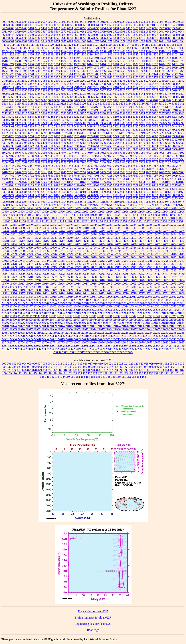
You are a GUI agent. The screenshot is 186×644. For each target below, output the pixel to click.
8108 (123, 179)
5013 (142, 90)
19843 (13, 297)
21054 (173, 313)
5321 (129, 120)
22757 (37, 342)
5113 (5, 104)
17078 (21, 261)
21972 (85, 329)
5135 (135, 104)
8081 (83, 179)
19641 (85, 293)
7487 (31, 166)
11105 (180, 218)
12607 (165, 238)
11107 (15, 221)
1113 (6, 45)
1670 (64, 68)
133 (126, 373)
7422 (162, 162)
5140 (168, 104)
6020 (122, 130)
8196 (57, 185)
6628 (129, 143)
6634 (168, 143)
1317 (168, 51)
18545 (37, 277)
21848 (77, 326)
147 (52, 377)
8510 (109, 195)
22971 (53, 346)
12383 (125, 225)
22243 (165, 333)
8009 (175, 176)
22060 (165, 329)
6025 (155, 130)
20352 (181, 303)
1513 (155, 58)
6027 (168, 130)
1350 (155, 54)
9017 (31, 198)
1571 (155, 61)
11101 (148, 218)
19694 (109, 293)
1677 (103, 68)
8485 (57, 195)
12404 (45, 228)
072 (4, 370)
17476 (117, 264)
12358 (123, 221)
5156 (44, 107)
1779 (37, 74)
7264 (31, 162)
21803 (149, 323)
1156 (6, 48)
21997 (133, 329)
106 (177, 370)
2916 (116, 87)
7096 (168, 153)
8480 (31, 195)
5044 (142, 94)
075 (19, 370)
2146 (168, 74)
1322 (11, 54)
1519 (11, 61)
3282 (5, 90)
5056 (31, 97)
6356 (116, 140)
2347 (31, 84)
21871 (109, 326)
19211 (133, 287)
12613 (29, 241)
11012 (54, 215)
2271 (96, 81)
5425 (136, 126)
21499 (133, 320)
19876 (37, 297)
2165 (103, 77)
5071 (116, 97)
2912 (90, 87)
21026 (165, 313)
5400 (5, 126)
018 (96, 364)
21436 (45, 320)
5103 (129, 100)
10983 (85, 212)
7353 (64, 162)
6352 (90, 140)
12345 (107, 221)
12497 (5, 238)
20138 (149, 300)
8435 (116, 192)
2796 (149, 84)
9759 (136, 205)
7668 (122, 172)
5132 (116, 104)
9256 (129, 198)
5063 (70, 97)
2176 (175, 77)
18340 (77, 274)
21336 (149, 316)
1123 (70, 45)
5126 (83, 104)
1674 (90, 68)
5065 (83, 97)
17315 (149, 261)
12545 (53, 238)
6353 (96, 140)
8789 (129, 195)
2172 (149, 77)
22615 (61, 339)
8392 (50, 192)
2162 (83, 77)
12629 (157, 241)
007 (40, 364)
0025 (129, 22)
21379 (181, 316)
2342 (181, 81)
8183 (5, 185)
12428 (13, 231)
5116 (24, 104)
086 (75, 370)
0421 (50, 28)
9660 (37, 205)
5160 (70, 107)
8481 (37, 195)
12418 (141, 228)
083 (60, 370)
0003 (18, 22)
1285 (122, 51)
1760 (129, 71)
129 (105, 373)
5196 (116, 110)
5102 (123, 100)
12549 (61, 238)
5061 (57, 97)
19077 (181, 284)
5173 (155, 107)
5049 (175, 94)
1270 (37, 51)
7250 (142, 159)
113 (24, 373)
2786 (90, 84)
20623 (93, 310)
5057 (37, 97)
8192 (37, 185)
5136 (142, 104)
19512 (181, 290)
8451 (149, 192)
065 (151, 367)
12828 (69, 257)
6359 (136, 140)
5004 (83, 90)
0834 (18, 38)
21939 (45, 329)
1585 (64, 64)
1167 (77, 48)
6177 (116, 133)
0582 (83, 32)
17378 (13, 264)
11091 (77, 218)
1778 (31, 74)
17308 (141, 261)
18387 (133, 274)
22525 (173, 336)
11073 (180, 215)
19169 (93, 287)
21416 (21, 320)
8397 (77, 192)
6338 (64, 140)
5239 (175, 113)
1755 (96, 71)
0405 (5, 28)
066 (157, 367)
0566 (37, 32)
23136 (173, 346)
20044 (165, 297)
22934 (5, 346)
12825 (45, 257)
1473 (90, 58)
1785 (77, 74)
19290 (173, 287)
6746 (64, 146)
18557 (53, 277)
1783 (64, 74)
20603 (53, 310)
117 (44, 373)
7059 (37, 153)
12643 (85, 244)
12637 (37, 244)
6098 (44, 133)
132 (120, 373)
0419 (37, 28)
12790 (149, 254)
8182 (181, 182)
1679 (116, 68)
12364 (163, 221)
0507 (162, 28)
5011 (129, 90)
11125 (92, 221)
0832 (5, 38)
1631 (175, 64)
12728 (5, 251)
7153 (90, 156)
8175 (149, 182)
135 (136, 373)
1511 (142, 58)
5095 (90, 100)
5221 (57, 113)
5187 (57, 110)
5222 (64, 113)
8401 (83, 192)
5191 (83, 110)
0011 (63, 22)
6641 (24, 146)
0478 (136, 28)
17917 (117, 267)
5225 (83, 113)
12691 (45, 248)
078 (35, 370)
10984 (93, 212)
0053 (44, 25)
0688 (57, 35)
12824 (37, 257)
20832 (29, 313)
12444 (61, 231)
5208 (162, 110)
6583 (122, 143)
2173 (155, 77)
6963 (162, 149)
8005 (162, 176)
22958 (37, 346)
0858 (116, 38)
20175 (13, 303)
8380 (181, 189)
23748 (165, 349)
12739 (53, 251)
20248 (85, 303)
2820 (50, 87)
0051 (31, 25)
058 (116, 367)
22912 (165, 342)
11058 (140, 215)
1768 (181, 71)
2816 (24, 87)
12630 (165, 241)
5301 (11, 120)
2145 (162, 74)
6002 (70, 130)
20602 (45, 310)
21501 (141, 320)
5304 (31, 120)
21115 (13, 316)
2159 (70, 77)
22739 (165, 339)
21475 (85, 320)
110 (15, 373)
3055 (142, 87)
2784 (77, 84)
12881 (109, 257)
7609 (142, 169)
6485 (83, 143)
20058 (5, 300)
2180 (11, 81)
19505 (173, 290)
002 (14, 364)
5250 (64, 117)
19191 (117, 287)
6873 (181, 146)
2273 (109, 81)
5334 (31, 123)
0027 (136, 22)
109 (10, 373)
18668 (141, 277)
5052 (11, 97)
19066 (149, 284)
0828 (162, 35)
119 (54, 373)
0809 (116, 35)
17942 (133, 267)
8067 (70, 179)
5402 (18, 126)
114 (30, 373)
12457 (165, 231)
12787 (133, 254)
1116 (26, 45)
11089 (62, 218)
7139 (44, 156)
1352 (168, 54)
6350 (83, 140)
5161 (77, 107)
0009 (50, 22)
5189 (70, 110)
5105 (142, 100)
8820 (149, 195)
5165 (103, 107)
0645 (5, 35)
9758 (129, 205)
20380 (37, 306)
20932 (101, 313)
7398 (116, 162)
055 (101, 367)
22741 (173, 339)
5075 (142, 97)
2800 (175, 84)
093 (111, 370)
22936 (13, 346)
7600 (96, 169)
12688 (37, 248)
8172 (129, 182)
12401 (29, 228)
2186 (31, 81)
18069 (53, 270)
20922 (85, 313)
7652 (77, 172)
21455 (61, 320)
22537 (181, 336)
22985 (85, 346)
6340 (77, 140)
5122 (57, 104)
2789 (109, 84)
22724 (141, 339)
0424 (70, 28)
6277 (50, 136)
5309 (64, 120)
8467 (175, 192)
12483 (133, 234)
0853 (83, 38)
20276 (117, 303)
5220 (50, 113)
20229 (61, 303)
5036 (103, 94)
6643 (37, 146)
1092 (168, 41)
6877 (11, 149)
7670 (129, 172)
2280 (155, 81)
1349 (149, 54)
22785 (69, 342)
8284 (109, 189)
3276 (149, 87)
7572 (175, 166)
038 (14, 367)
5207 (155, 110)
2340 (168, 81)
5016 (162, 90)
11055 (125, 215)
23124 (165, 346)
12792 (165, 254)
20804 (21, 313)
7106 (5, 156)
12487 (157, 234)
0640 (155, 32)
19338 (37, 290)
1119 (44, 45)
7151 (76, 156)
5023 (18, 94)
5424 (129, 126)
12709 (101, 248)
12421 (165, 228)
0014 (83, 22)
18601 (85, 277)
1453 (70, 58)
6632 (155, 143)
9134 (116, 198)
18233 (165, 270)
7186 (31, 159)
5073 (129, 97)
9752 (103, 205)
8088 (110, 179)
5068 (103, 97)
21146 (45, 316)
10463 (141, 208)
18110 (109, 270)
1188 (128, 48)
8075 (77, 179)
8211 (148, 185)
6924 (149, 149)
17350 (5, 264)
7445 (5, 166)
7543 (70, 166)
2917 (122, 87)
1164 (57, 48)
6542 (116, 143)
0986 (77, 41)
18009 (157, 267)
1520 (18, 61)
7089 (142, 153)
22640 (69, 339)
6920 (122, 149)
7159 (129, 156)
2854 (70, 87)
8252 (64, 189)
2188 (44, 81)
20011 (133, 297)
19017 (85, 284)
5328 (175, 120)
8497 (83, 195)
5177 (181, 107)
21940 (53, 329)
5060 (50, 97)
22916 (173, 342)
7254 (168, 159)
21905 (13, 329)
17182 (77, 261)
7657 (83, 172)
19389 (93, 290)
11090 (70, 218)
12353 (115, 221)
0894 (37, 41)
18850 (149, 280)
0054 (50, 25)
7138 (37, 156)
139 (156, 373)
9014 (24, 198)
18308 (37, 274)
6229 (18, 136)
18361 (93, 274)
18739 (21, 280)
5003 (77, 90)
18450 (173, 274)
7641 (44, 172)
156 (98, 377)
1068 (83, 41)
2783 (70, 84)
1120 (51, 45)
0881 (175, 38)
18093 (77, 270)
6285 (103, 136)
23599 (149, 349)
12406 (53, 228)
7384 (96, 162)
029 (151, 364)
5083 (11, 100)
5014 (149, 90)
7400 (122, 162)
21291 (109, 316)
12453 (133, 231)
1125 (83, 45)
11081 (22, 218)
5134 (129, 104)
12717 (141, 248)
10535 (53, 212)
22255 (181, 333)
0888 (18, 41)
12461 (13, 234)
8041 (31, 179)
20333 (157, 303)
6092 (5, 133)
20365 (21, 306)
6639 (11, 146)
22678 (93, 339)
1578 (18, 64)
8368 (142, 189)
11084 (38, 218)
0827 (155, 35)
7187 (37, 159)
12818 (173, 254)
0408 (24, 28)
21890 (165, 326)
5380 (83, 123)
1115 (19, 45)
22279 (37, 336)
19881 (45, 297)
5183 (37, 110)
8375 (168, 189)
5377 (70, 123)
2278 (142, 81)
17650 (29, 267)
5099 (103, 100)
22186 (85, 333)
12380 (101, 225)
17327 (157, 261)
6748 (77, 146)
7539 (64, 166)
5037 (109, 94)
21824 (13, 326)
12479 (101, 234)
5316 (96, 120)
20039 (141, 297)
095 (121, 370)
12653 (165, 244)
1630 (168, 64)
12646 (109, 244)
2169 (129, 77)
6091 (181, 130)
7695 (162, 172)
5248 (50, 117)
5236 (155, 113)
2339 (162, 81)
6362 (155, 140)
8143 (31, 182)
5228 (103, 113)
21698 (85, 323)
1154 (173, 45)
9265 (155, 198)
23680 (157, 349)
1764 (155, 71)
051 (80, 367)
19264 (157, 287)
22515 (165, 336)
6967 (168, 149)
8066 (64, 179)
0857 (109, 38)
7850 (83, 176)
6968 (175, 149)
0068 (142, 25)
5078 (162, 97)
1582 (44, 64)
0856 (103, 38)
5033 (83, 94)
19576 (13, 293)
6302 (136, 136)
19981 (93, 297)
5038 (116, 94)
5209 (168, 110)
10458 (117, 208)
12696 (53, 248)
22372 (69, 336)
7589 (44, 169)
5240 (181, 113)
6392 (11, 143)
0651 (37, 35)
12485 (149, 234)
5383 (96, 123)
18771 (61, 280)
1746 (37, 71)
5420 (103, 126)
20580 (13, 310)
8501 (103, 195)
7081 (96, 153)
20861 (53, 313)
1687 (162, 68)
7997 (155, 176)
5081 (181, 97)
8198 (70, 185)
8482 (44, 195)
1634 (11, 68)
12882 (117, 257)
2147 (175, 74)
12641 (69, 244)
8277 (90, 189)
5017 (168, 90)
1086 (129, 41)
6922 (136, 149)
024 (126, 364)
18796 (85, 280)
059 (121, 367)
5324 (149, 120)
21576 (21, 323)
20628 (109, 310)
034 (177, 364)
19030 (101, 284)
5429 (149, 126)
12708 (93, 248)
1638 (31, 68)
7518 (50, 166)
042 (35, 367)
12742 (69, 251)
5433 (155, 126)
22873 (149, 342)
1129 (109, 45)
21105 (5, 316)
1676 (96, 68)
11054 (117, 215)
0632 (142, 32)
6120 (103, 133)
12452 (125, 231)
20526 (93, 306)
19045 (109, 284)
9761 (142, 205)
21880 (141, 326)
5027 (44, 94)
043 (40, 367)
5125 (76, 104)
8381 (5, 192)
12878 (85, 257)
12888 (157, 257)
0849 (64, 38)
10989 (133, 212)
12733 (29, 251)
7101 (175, 153)
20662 (149, 310)
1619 (122, 64)
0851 (70, 38)
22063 (173, 329)
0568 (50, 32)
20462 (53, 306)
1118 (38, 45)
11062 (148, 215)
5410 (37, 126)
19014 (77, 284)
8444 (129, 192)
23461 (85, 349)
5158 (57, 107)
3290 (57, 90)
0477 (129, 28)
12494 (173, 234)
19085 (5, 287)
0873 (129, 38)
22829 (109, 342)
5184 (44, 110)
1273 (57, 51)
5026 (37, 94)
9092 (70, 198)
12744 (77, 251)
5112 (181, 100)
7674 (142, 172)
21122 (21, 316)
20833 (37, 313)
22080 (181, 329)
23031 (101, 346)
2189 (50, 81)
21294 (117, 316)
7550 (96, 166)
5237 (162, 113)
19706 (117, 293)
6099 (51, 133)
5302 (18, 120)
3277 (155, 87)
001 (9, 364)
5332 (18, 123)
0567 (44, 32)
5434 (162, 126)
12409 (77, 228)
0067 (136, 25)
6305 (155, 136)
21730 (101, 323)
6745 (57, 146)
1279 (96, 51)
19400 (101, 290)
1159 (25, 48)
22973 (69, 346)
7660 (90, 172)
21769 (125, 323)
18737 (13, 280)
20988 (141, 313)
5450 (31, 130)
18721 (181, 277)
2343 (5, 84)
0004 (24, 22)
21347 (157, 316)
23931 (89, 352)
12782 (93, 254)
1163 (51, 48)
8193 (44, 185)
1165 (64, 48)
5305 (37, 120)
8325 (129, 189)
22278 (29, 336)
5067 (96, 97)
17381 (21, 264)
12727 (181, 248)
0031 (162, 22)
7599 (90, 169)
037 (9, 367)
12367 (5, 225)
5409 (31, 126)
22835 (117, 342)
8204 (103, 185)
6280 (70, 136)
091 (101, 370)
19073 (173, 284)
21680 (77, 323)
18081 (61, 270)
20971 (133, 313)
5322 (136, 120)
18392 (141, 274)
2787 (96, 84)
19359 (69, 290)
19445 (157, 290)
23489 (101, 349)
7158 (122, 156)
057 (111, 367)
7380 (83, 162)
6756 (129, 146)
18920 (29, 284)
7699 (175, 172)
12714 (125, 248)
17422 (53, 264)
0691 (77, 35)
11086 (54, 218)
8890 (162, 195)
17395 (37, 264)
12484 (141, 234)
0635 (149, 32)
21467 (77, 320)
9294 (24, 202)
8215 (175, 185)
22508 (157, 336)
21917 (29, 329)
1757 (109, 71)
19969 (69, 297)
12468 (37, 234)
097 (131, 370)
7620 (18, 172)
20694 (165, 310)
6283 (90, 136)
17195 (85, 261)
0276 (168, 25)
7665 (109, 172)
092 (106, 370)
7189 (50, 159)
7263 (24, 162)
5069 (109, 97)
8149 (57, 182)
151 (73, 377)
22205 (101, 333)
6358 (129, 140)
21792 (141, 323)
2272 (103, 81)
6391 (5, 143)
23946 (105, 352)
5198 (129, 110)
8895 (168, 195)
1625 (155, 64)
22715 (117, 339)
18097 (85, 270)
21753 (117, 323)
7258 (181, 159)
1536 (77, 61)
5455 (57, 130)
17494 (125, 264)
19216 (141, 287)
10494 (21, 212)
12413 (109, 228)
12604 (141, 238)
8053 (51, 179)
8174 (142, 182)
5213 (11, 113)
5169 (129, 107)
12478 (93, 234)
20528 (109, 306)
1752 (77, 71)
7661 (96, 172)
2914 (103, 87)
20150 (173, 300)
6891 (77, 149)
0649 (24, 35)
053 (90, 367)
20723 (5, 313)
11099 (133, 218)
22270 (21, 336)
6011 (96, 130)
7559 (136, 166)
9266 (162, 198)
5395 (155, 123)
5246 (37, 117)
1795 (129, 74)
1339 (90, 54)
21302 (133, 316)
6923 (142, 149)
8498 (90, 195)
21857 (85, 326)
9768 (181, 205)
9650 (5, 205)
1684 (142, 68)
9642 (168, 202)
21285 (93, 316)
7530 (57, 166)
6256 (31, 136)
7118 (24, 156)
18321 (53, 274)
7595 (64, 169)
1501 (96, 58)
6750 (90, 146)
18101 (101, 270)
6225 (175, 133)
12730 (21, 251)
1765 (162, 71)
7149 (63, 156)
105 (172, 370)
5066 (90, 97)
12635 (21, 244)
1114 (13, 45)
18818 (101, 280)
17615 (21, 267)
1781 (50, 74)
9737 (77, 205)
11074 (7, 218)
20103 (61, 300)
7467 (24, 166)
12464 (29, 234)
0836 (31, 38)
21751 (109, 323)
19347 (53, 290)
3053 (129, 87)
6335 (44, 140)
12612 (21, 241)
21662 (37, 323)
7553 (109, 166)
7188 (44, 159)
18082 (69, 270)
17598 (5, 267)
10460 (125, 208)
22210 (109, 333)
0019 (109, 22)
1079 (122, 41)
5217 (37, 113)
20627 (101, 310)
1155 (179, 45)
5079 (168, 97)
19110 (37, 287)
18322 (61, 274)
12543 (45, 238)
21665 (45, 323)
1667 (44, 68)
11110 (30, 221)
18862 (173, 280)
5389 (129, 123)
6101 (57, 133)
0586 (96, 32)
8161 (77, 182)
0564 (24, 32)
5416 (77, 126)
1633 (5, 68)
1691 (181, 68)
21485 (101, 320)
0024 (122, 22)
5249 (57, 117)
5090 (57, 100)
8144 (37, 182)
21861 (93, 326)
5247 (44, 117)
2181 (18, 81)
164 (139, 377)
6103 (70, 133)
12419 (149, 228)
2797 (155, 84)
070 (177, 367)
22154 (61, 333)
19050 (117, 284)
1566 (122, 61)
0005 (31, 22)
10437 (53, 208)
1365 (5, 58)
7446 (11, 166)
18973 (53, 284)
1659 (37, 68)
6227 (5, 136)
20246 (77, 303)
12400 (21, 228)
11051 (101, 215)
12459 (181, 231)
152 (78, 377)
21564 (13, 323)
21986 (117, 329)
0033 (175, 22)
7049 (24, 153)
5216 (31, 113)
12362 (147, 221)
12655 (181, 244)
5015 (155, 90)
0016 (96, 22)
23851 (65, 352)
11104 (172, 218)
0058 (77, 25)
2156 (50, 77)
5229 (109, 113)
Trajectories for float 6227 (93, 611)
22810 (93, 342)
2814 (11, 87)
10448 (85, 208)
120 (59, 373)
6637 (181, 143)
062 (136, 367)
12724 (165, 248)
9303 (57, 202)
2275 (122, 81)
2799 (168, 84)
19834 (5, 297)
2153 (31, 77)
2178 (181, 77)
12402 (37, 228)
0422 (57, 28)
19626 (77, 293)
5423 (122, 126)
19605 (53, 293)
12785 (117, 254)
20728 (13, 313)
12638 (45, 244)
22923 (181, 342)
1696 (24, 71)
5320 (122, 120)
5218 (44, 113)
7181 (181, 156)
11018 (77, 215)
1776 (18, 74)
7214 (90, 159)
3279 (168, 87)
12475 (69, 234)
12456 (157, 231)
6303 (142, 136)
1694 (18, 71)
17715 (53, 267)
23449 (77, 349)
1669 (57, 68)
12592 (125, 238)
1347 (136, 54)
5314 (83, 120)
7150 (70, 156)
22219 (133, 333)
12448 (93, 231)
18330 (69, 274)
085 (70, 370)
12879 (93, 257)
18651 (125, 277)
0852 (77, 38)
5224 (77, 113)
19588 (29, 293)
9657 (24, 205)
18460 (181, 274)
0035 (5, 25)
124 (80, 373)
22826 (101, 342)
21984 (109, 329)
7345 (44, 162)
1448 (37, 58)
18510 (29, 277)
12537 (13, 238)
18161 (133, 270)
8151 (64, 182)
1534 (64, 61)
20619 (77, 310)
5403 (24, 126)
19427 (133, 290)
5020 (5, 94)
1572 (162, 61)
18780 (69, 280)
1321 (5, 54)
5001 (64, 90)
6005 (77, 130)
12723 (157, 248)
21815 (181, 323)
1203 (173, 48)
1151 (154, 45)
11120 (76, 221)
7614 (175, 169)
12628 (149, 241)
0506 (155, 28)
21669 (53, 323)
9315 (103, 202)
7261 (11, 162)
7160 (135, 156)
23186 (5, 349)
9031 (50, 198)
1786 (83, 74)
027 (141, 364)
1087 (136, 41)
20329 (149, 303)
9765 (168, 205)
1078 (116, 41)
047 (60, 367)
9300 (37, 202)
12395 (181, 225)
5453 (50, 130)
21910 (21, 329)
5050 (181, 94)
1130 (115, 45)
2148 (181, 74)
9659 (31, 205)
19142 (77, 287)
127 (95, 373)
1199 (147, 48)
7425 (168, 162)
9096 (90, 198)
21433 (37, 320)
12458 (173, 231)
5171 (142, 107)
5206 (149, 110)
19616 (69, 293)
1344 (116, 54)
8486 (64, 195)
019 (101, 364)
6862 (168, 146)
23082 (149, 346)
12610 (5, 241)
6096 (31, 133)
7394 (109, 162)
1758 (116, 71)
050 (75, 367)
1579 (24, 64)
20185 (21, 303)
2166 (109, 77)
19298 (181, 287)
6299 (116, 136)
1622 (136, 64)
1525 (44, 61)
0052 (37, 25)
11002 (22, 215)
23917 (81, 352)
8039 (25, 179)
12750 (117, 251)
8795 (136, 195)
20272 (109, 303)
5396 (162, 123)
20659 (141, 310)
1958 (136, 74)
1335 (64, 54)
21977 (101, 329)
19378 (85, 290)
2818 (37, 87)
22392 (77, 336)
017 (90, 364)
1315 (155, 51)
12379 (93, 225)
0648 (18, 35)
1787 (90, 74)
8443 (122, 192)
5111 (175, 100)
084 (65, 370)
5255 (90, 117)
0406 (11, 28)
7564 (149, 166)
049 (70, 367)
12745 (85, 251)
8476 (18, 195)
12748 (101, 251)
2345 (18, 84)
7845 (70, 176)
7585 (24, 169)
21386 (5, 320)
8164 (96, 182)
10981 (69, 212)
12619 (77, 241)
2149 (5, 77)
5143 (5, 107)
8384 (24, 192)
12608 (173, 238)
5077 (155, 97)
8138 (11, 182)
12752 (133, 251)
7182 (5, 159)
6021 (129, 130)
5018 (175, 90)
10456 (109, 208)
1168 (83, 48)
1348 (142, 54)
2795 (142, 84)
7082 (103, 153)
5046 (155, 94)
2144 (155, 74)
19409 (117, 290)
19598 (37, 293)
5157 (50, 107)
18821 (117, 280)
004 (24, 364)
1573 (168, 61)
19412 (125, 290)
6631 (149, 143)
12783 (101, 254)
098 (136, 370)
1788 (96, 74)
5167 (116, 107)
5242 (11, 117)
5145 (18, 107)
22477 (117, 336)
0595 (136, 32)
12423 (173, 228)
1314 (149, 51)
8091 (116, 179)
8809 (142, 195)
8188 (24, 185)
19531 (5, 293)
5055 (24, 97)
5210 (175, 110)
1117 (32, 45)
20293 (133, 303)
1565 (116, 61)
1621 (129, 64)
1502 (103, 58)
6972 (5, 153)
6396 (31, 143)
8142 (24, 182)
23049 (117, 346)
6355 (109, 140)
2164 (96, 77)
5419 (96, 126)
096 (126, 370)
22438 (93, 336)
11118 (68, 221)
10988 (125, 212)
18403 (149, 274)
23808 (57, 352)
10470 (157, 208)
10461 (133, 208)
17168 (61, 261)
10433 (21, 208)
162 (129, 377)
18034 (13, 270)
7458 (18, 166)
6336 (50, 140)
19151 (85, 287)
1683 (136, 68)
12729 (13, 251)
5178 (5, 110)
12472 (53, 234)
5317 (103, 120)
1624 (149, 64)
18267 (181, 270)
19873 (21, 297)
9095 (83, 198)
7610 (149, 169)
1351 (162, 54)
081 (50, 370)
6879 (18, 149)
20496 (77, 306)
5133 (122, 104)
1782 (57, 74)
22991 (93, 346)
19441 (141, 290)
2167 (116, 77)
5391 (142, 123)
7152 (83, 156)
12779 (69, 254)
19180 (109, 287)
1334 (57, 54)
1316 (162, 51)
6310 (5, 140)
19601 (45, 293)
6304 (149, 136)
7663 (103, 172)
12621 (93, 241)
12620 (85, 241)
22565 (29, 339)
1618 (116, 64)
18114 (117, 270)
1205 (5, 51)
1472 (83, 58)
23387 (45, 349)
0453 (83, 28)
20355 (5, 306)
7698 (168, 172)
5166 (109, 107)
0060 (90, 25)
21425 (29, 320)
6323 (18, 140)
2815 (18, 87)
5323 (142, 120)
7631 (31, 172)
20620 (85, 310)
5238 (168, 113)
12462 (21, 234)
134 (131, 373)
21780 (133, 323)
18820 (109, 280)
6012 (103, 130)
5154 (31, 107)
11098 (125, 218)
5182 (31, 110)
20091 (45, 300)
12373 (53, 225)
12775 (45, 254)
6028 (175, 130)
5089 (51, 100)
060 (126, 367)
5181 (24, 110)
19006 (69, 284)
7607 (136, 169)
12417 (133, 228)
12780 (77, 254)
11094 (101, 218)
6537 (109, 143)
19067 (157, 284)
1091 (162, 41)
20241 (69, 303)
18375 (117, 274)
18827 (133, 280)
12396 (5, 228)
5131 (109, 104)
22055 (157, 329)
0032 (168, 22)
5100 (110, 100)
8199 (77, 185)
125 (85, 373)
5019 (181, 90)
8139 (18, 182)
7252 (155, 159)
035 (182, 364)
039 (19, 367)
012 (65, 364)
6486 (90, 143)
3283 (11, 90)
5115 (18, 104)
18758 (37, 280)
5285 (149, 117)
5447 (11, 130)
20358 (13, 306)
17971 (141, 267)
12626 (133, 241)
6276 (44, 136)
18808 (93, 280)
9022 (44, 198)
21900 (181, 326)
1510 (136, 58)
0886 (5, 41)
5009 (116, 90)
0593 (122, 32)
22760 (45, 342)
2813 (5, 87)
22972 (61, 346)
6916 (96, 149)
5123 (63, 104)
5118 (31, 104)
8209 (136, 185)
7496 (37, 166)
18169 (141, 270)
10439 (61, 208)
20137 (141, 300)
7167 (168, 156)
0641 (162, 32)
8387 (31, 192)
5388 (122, 123)
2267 (70, 81)
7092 (155, 153)
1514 (162, 58)
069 (172, 367)
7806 (37, 176)
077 (29, 370)
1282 (116, 51)
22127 (45, 333)
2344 (11, 84)
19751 (165, 293)
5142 (181, 104)
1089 (149, 41)
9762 (149, 205)
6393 (18, 143)
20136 (133, 300)
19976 (85, 297)
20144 (157, 300)
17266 (109, 261)
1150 (147, 45)
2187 (37, 81)
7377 (70, 162)
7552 (103, 166)
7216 (103, 159)
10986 (109, 212)
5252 (77, 117)
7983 (149, 176)
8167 (116, 182)
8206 (116, 185)
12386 (149, 225)
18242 (173, 270)
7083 (109, 153)
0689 (64, 35)
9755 (116, 205)
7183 (11, 159)
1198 (141, 48)
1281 (109, 51)
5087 (38, 100)
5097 (96, 100)
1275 (70, 51)
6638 (5, 146)
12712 (117, 248)
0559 (18, 32)
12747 (93, 251)
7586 (31, 169)
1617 (109, 64)
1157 (12, 48)
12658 (21, 248)
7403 (129, 162)
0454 (90, 28)
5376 (64, 123)
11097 (117, 218)
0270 (162, 25)
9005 (18, 198)
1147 (128, 45)
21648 (29, 323)
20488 (61, 306)
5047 (162, 94)
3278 (162, 87)
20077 (29, 300)
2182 (24, 81)
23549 (125, 349)
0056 (64, 25)
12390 (165, 225)
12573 (109, 238)
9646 (181, 202)
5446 (5, 130)
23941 (97, 352)
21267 (77, 316)
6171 (109, 133)
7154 (96, 156)
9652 (11, 205)
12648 (125, 244)
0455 (96, 28)
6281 (77, 136)
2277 (136, 81)
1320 (181, 51)
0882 (181, 38)
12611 (13, 241)
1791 (116, 74)
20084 (37, 300)
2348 (37, 84)
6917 (103, 149)
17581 (181, 264)
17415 (45, 264)
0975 (64, 41)
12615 (45, 241)
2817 (31, 87)
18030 (5, 270)
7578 (11, 169)
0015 (90, 22)
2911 (83, 87)
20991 (149, 313)
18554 (45, 277)
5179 (11, 110)
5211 (181, 110)
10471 (165, 208)
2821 (57, 87)
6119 (96, 133)
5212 (5, 113)
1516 (175, 58)
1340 (96, 54)
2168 (122, 77)
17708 (45, 267)
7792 (31, 176)
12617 (61, 241)
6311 (11, 140)
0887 (11, 41)
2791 (122, 84)
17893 (101, 267)
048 (65, 367)
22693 (101, 339)
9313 (96, 202)
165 (144, 377)
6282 (83, 136)
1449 (44, 58)
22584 (45, 339)
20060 (13, 300)
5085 (25, 100)
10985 (101, 212)
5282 (129, 117)
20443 (45, 306)
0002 (11, 22)
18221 (157, 270)
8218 (11, 189)
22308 (53, 336)
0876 (149, 38)
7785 (24, 176)
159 (113, 377)
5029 (57, 94)
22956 (29, 346)
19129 (61, 287)
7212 (77, 159)
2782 (64, 84)
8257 (83, 189)
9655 (18, 205)
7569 (168, 166)
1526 (50, 61)
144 (181, 373)
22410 (85, 336)
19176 (101, 287)
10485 (181, 208)
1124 (77, 45)
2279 (149, 81)
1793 (122, 74)
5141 (174, 104)
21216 (61, 316)
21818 (5, 326)
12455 (149, 231)
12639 (53, 244)
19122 (53, 287)
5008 (109, 90)
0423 (64, 28)
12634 (13, 244)
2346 (24, 84)
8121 (142, 179)
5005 (90, 90)
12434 (53, 231)
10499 (45, 212)
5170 (136, 107)
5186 (50, 110)
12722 (149, 248)
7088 (136, 153)
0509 (175, 28)
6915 (90, 149)
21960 (69, 329)
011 (60, 364)
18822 (125, 280)
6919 (116, 149)
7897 (103, 176)
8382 (11, 192)
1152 (160, 45)
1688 (168, 68)
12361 (139, 221)
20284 (125, 303)
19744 (149, 293)
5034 (90, 94)
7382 (90, 162)
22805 (85, 342)
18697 (165, 277)
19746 (157, 293)
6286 (109, 136)
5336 (37, 123)
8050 (38, 179)
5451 (37, 130)
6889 (70, 149)
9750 (96, 205)
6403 (57, 143)
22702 (109, 339)
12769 (13, 254)
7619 (11, 172)
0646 (11, 35)
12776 (53, 254)
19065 (141, 284)
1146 (122, 45)
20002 (125, 297)
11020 (93, 215)
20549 (149, 306)
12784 (109, 254)
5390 (136, 123)
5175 (168, 107)
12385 (141, 225)
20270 (101, 303)
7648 (64, 172)
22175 (69, 333)
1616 (103, 64)
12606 (157, 238)
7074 (64, 153)
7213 (83, 159)
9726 (70, 205)
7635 (37, 172)
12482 (125, 234)
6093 (11, 133)
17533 (141, 264)
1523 (37, 61)
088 (85, 370)
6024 (149, 130)
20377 (29, 306)
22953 (21, 346)
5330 (5, 123)
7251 (149, 159)
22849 (133, 342)
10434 (29, 208)
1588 (83, 64)
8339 (136, 189)
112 (20, 373)
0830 (175, 35)
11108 (22, 221)
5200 (142, 110)
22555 (21, 339)
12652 (157, 244)
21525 (165, 320)
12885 (141, 257)
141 (166, 373)
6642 (31, 146)
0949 (44, 41)
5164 (96, 107)
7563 (142, 166)
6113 (77, 133)
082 (55, 370)
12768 (5, 254)
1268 (31, 51)
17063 (5, 261)
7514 (44, 166)
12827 (61, 257)
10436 (45, 208)
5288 (162, 117)
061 (131, 367)
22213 (117, 333)
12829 (77, 257)
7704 (5, 176)
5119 (37, 104)
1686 (155, 68)
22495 (133, 336)
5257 (96, 117)
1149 (141, 45)
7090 (149, 153)
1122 (64, 45)
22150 (53, 333)
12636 (29, 244)
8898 (181, 195)
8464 (168, 192)
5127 (89, 104)
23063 (141, 346)
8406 (90, 192)
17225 (93, 261)
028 (146, 364)
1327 (37, 54)
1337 (77, 54)
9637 (162, 202)
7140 (50, 156)
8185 (18, 185)
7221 (122, 159)
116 (40, 373)
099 (141, 370)
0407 (18, 28)
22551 (5, 339)
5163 (90, 107)
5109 (168, 100)
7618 (5, 172)
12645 (101, 244)
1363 (175, 54)
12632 (181, 241)
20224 (53, 303)
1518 (5, 61)
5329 (181, 120)
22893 (157, 342)
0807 (109, 35)
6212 (129, 133)
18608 (93, 277)
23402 (53, 349)
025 (131, 364)
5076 (149, 97)
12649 (133, 244)
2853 (64, 87)
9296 (31, 202)
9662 (44, 205)
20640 (125, 310)
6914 (83, 149)
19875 (29, 297)
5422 (116, 126)
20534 (125, 306)
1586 (70, 64)
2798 (162, 84)
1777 (24, 74)
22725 (149, 339)
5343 (44, 123)
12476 (77, 234)
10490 (13, 212)
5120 (44, 104)
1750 (64, 71)
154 (88, 377)
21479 (93, 320)
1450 (50, 58)
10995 (173, 212)
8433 (109, 192)
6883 (37, 149)
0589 (103, 32)
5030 (64, 94)
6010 (90, 130)
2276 (129, 81)
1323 (18, 54)
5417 (83, 126)
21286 (101, 316)
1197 (135, 48)
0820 (122, 35)
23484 (93, 349)
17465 (93, 264)
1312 (136, 51)
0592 (116, 32)
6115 (83, 133)
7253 (162, 159)
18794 (77, 280)
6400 (44, 143)
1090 (155, 41)
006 (35, 364)
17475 (109, 264)
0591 (109, 32)
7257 (175, 159)
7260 (5, 162)
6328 (24, 140)
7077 (70, 153)
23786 (181, 349)
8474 (11, 195)
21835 (37, 326)
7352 (57, 162)
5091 (64, 100)
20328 (141, 303)
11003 (30, 215)
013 (70, 364)
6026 (162, 130)
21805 (157, 323)
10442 (69, 208)
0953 (50, 41)
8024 (11, 179)
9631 (142, 202)
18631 (109, 277)
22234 (149, 333)
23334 (21, 349)
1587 (77, 64)
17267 (117, 261)
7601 (103, 169)
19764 (173, 293)
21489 (117, 320)
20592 (29, 310)
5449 (24, 130)
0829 (168, 35)
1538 (90, 61)
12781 (85, 254)
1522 (31, 61)
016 (85, 364)
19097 (21, 287)
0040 (18, 25)
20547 (141, 306)
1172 (109, 48)
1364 (181, 54)
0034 (181, 22)
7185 (24, 159)
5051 (5, 97)
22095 (21, 333)
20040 (149, 297)
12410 (85, 228)
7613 (168, 169)
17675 (37, 267)
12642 (77, 244)
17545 (157, 264)
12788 (141, 254)
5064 (77, 97)
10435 (37, 208)
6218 (135, 133)
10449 (93, 208)
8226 (24, 189)
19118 (45, 287)
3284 (18, 90)
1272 (50, 51)
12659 (29, 248)
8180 (175, 182)
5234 (142, 113)
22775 (61, 342)
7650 (70, 172)
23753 (173, 349)
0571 (70, 32)
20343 (173, 303)
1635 (18, 68)
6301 (129, 136)
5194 (103, 110)
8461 (162, 192)
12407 (61, 228)
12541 (29, 238)
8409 (103, 192)
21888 (157, 326)
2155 (44, 77)
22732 (157, 339)
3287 (37, 90)
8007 (168, 176)
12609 (181, 238)
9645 (175, 202)
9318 (109, 202)
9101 (103, 198)
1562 (96, 61)
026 (136, 364)
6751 (96, 146)
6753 (109, 146)
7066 (44, 153)
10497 (37, 212)
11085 (46, 218)
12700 (61, 248)
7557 (122, 166)
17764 (69, 267)
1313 (142, 51)
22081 (5, 333)
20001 (117, 297)
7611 (155, 169)
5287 (155, 117)
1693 (11, 71)
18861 (165, 280)
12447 (85, 231)
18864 (181, 280)
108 (5, 373)
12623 (109, 241)
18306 (29, 274)
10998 (14, 215)
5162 (83, 107)
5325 (155, 120)
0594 (129, 32)
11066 (172, 215)
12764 (173, 251)
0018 (103, 22)
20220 (45, 303)
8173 (136, 182)
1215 (11, 51)
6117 (90, 133)
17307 (133, 261)
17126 (29, 261)
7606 (129, 169)
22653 (77, 339)
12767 (181, 251)
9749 (90, 205)
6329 (31, 140)
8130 (181, 179)
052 (85, 367)
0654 (50, 35)
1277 (83, 51)
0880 (168, 38)
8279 (96, 189)
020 (106, 364)
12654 (173, 244)
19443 (149, 290)
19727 (141, 293)
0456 (103, 28)
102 (157, 370)
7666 (116, 172)
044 (45, 367)
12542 (37, 238)
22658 (85, 339)
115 (34, 373)
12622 (101, 241)
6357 (122, 140)
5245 (31, 117)
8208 (129, 185)
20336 (165, 303)
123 (75, 373)
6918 (109, 149)
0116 (155, 25)
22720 (125, 339)
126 (90, 373)
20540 (133, 306)
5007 (103, 90)
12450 (109, 231)
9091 (64, 198)
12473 (61, 234)
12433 (45, 231)
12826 (53, 257)
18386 (125, 274)
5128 (96, 104)
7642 (50, 172)
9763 (155, 205)
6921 (129, 149)
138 (151, 373)
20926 (93, 313)
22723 (133, 339)
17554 (173, 264)
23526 (117, 349)
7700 (181, 172)
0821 (129, 35)
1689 (175, 68)
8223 (18, 189)
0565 (31, 32)
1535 (70, 61)
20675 (157, 310)
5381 (90, 123)
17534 (149, 264)
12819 (181, 254)
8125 (155, 179)
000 (4, 364)
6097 (38, 133)
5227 (96, 113)
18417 (157, 274)
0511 (5, 32)
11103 (164, 218)
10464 (149, 208)
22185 (77, 333)
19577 (21, 293)
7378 (77, 162)
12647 (117, 244)
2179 (5, 81)
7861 (96, 176)
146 (47, 377)
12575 (117, 238)
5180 (18, 110)
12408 (69, 228)
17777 (77, 267)
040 (24, 367)
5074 (136, 97)
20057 (181, 297)
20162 (181, 300)
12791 (157, 254)
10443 (77, 208)
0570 (64, 32)
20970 (125, 313)
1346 (129, 54)
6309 (181, 136)
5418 (90, 126)
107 (182, 370)
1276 (77, 51)
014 (75, 364)
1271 (44, 51)
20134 (117, 300)
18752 (29, 280)
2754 (50, 84)
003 (19, 364)
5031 (70, 94)
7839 (64, 176)
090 (96, 370)
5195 (109, 110)
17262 (101, 261)
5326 (162, 120)
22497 (149, 336)
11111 (38, 221)
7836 (57, 176)
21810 (165, 323)
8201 (90, 185)
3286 (31, 90)
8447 (136, 192)
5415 (70, 126)
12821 (13, 257)
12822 (21, 257)
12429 (21, 231)
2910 (77, 87)
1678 (109, 68)
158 (108, 377)
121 (64, 373)
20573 (181, 306)
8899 (5, 198)
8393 (57, 192)
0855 (96, 38)
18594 (77, 277)
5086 (31, 100)
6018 (109, 130)
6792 (142, 146)
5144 (11, 107)
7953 (122, 176)
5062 (64, 97)
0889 (24, 41)
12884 (133, 257)
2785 (83, 84)
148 (57, 377)
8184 (11, 185)
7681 (149, 172)
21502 (149, 320)
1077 (109, 41)
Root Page (93, 630)
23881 (73, 352)
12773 (29, 254)
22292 (45, 336)
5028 (50, 94)
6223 (161, 133)
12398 (13, 228)
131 (115, 373)
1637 (24, 68)
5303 (24, 120)
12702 (77, 248)
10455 (101, 208)
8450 (142, 192)
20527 (101, 306)
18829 (141, 280)
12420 (157, 228)
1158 (19, 48)
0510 (181, 28)
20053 (173, 297)
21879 (133, 326)
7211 (70, 159)
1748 (50, 71)
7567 (155, 166)
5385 (109, 123)
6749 (83, 146)
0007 (44, 22)
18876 (5, 284)
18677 (149, 277)
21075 (181, 313)
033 (172, 364)
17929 (125, 267)
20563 (165, 306)
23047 (109, 346)
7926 (116, 176)
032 (167, 364)
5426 (142, 126)
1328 (44, 54)
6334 (37, 140)
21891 (173, 326)
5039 (122, 94)
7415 (155, 162)
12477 (85, 234)
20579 (5, 310)
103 (162, 370)
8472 (5, 195)
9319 (116, 202)
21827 (21, 326)
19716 (125, 293)
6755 (122, 146)
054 (96, 367)
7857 (90, 176)
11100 (141, 218)
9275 (175, 198)
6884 (44, 149)
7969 (142, 176)
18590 (69, 277)
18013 (165, 267)
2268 (77, 81)
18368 (101, 274)
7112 (18, 156)
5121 (50, 104)
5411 (44, 126)
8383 (18, 192)
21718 (93, 323)
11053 (109, 215)
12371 (37, 225)
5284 (142, 117)
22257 (5, 336)
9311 (83, 202)
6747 (70, 146)
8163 (90, 182)
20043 (157, 297)
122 (70, 373)
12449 (101, 231)
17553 (165, 264)
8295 (116, 189)
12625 (125, 241)
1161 (38, 48)
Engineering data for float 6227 (93, 624)
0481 (149, 28)
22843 (125, 342)
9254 (122, 198)
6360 (142, 140)
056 (106, 367)
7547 (83, 166)
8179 (168, 182)
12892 (173, 257)
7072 (57, 153)
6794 (155, 146)
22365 (61, 336)
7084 (116, 153)
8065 (57, 179)
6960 (155, 149)
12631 (173, 241)
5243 (18, 117)
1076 (103, 41)
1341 (103, 54)
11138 (99, 221)
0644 (181, 32)
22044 (149, 329)
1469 (77, 58)
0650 (31, 35)
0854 (90, 38)
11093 (93, 218)
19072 (165, 284)
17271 (125, 261)
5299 (181, 117)
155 (93, 377)
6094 (18, 133)
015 (80, 364)
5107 (155, 100)
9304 (64, 202)
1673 (83, 68)
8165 (103, 182)
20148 (165, 300)
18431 (165, 274)
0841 (57, 38)
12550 (69, 238)
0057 (70, 25)
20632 (117, 310)
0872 (122, 38)
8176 (155, 182)
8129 (175, 179)
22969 (45, 346)
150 (68, 377)
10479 (173, 208)
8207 (122, 185)
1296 (129, 51)
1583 (50, 64)
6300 (122, 136)
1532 (57, 61)
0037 (11, 25)
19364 (77, 290)
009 (50, 364)
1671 (70, 68)
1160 (32, 48)
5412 (50, 126)
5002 (70, 90)
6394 (24, 143)
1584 (57, 64)
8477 (24, 195)
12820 (5, 257)
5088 (44, 100)
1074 (90, 41)
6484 (77, 143)
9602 (129, 202)
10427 (5, 208)
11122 (84, 221)
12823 (29, 257)
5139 (161, 104)
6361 (149, 140)
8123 (148, 179)
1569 (142, 61)
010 (55, 364)
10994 (165, 212)
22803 (77, 342)
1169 (89, 48)
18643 (117, 277)
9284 (181, 198)
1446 (31, 58)
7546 (77, 166)
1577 (11, 64)
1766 (168, 71)
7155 (103, 156)
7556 (116, 166)
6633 (162, 143)
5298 (175, 117)
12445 (69, 231)
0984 (70, 41)
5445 (181, 126)
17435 (77, 264)
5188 (64, 110)
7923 (109, 176)
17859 (85, 267)
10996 (181, 212)
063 (141, 367)
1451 (57, 58)
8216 (181, 185)
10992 (157, 212)
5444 (175, 126)
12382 (117, 225)
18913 (21, 284)
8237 (37, 189)
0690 (70, 35)
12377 (77, 225)
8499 (96, 195)
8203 (96, 185)
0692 (83, 35)
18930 (37, 284)
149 (62, 377)
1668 (50, 68)
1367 (18, 58)
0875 (142, 38)
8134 (5, 182)
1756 (103, 71)
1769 (5, 74)
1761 (136, 71)
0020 (116, 22)
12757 (157, 251)
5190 (77, 110)
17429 (69, 264)
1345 (122, 54)
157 (103, 377)
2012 (142, 74)
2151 (18, 77)
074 (14, 370)
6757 (136, 146)
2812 (181, 84)
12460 (5, 234)
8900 (11, 198)
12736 (45, 251)
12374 (61, 225)
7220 (116, 159)
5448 (18, 130)
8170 (122, 182)
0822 (136, 35)
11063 (156, 215)
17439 (85, 264)
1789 (103, 74)
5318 (109, 120)
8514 (122, 195)
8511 (116, 195)
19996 (109, 297)
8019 (5, 179)
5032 (77, 94)
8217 (5, 189)
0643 (175, 32)
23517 (109, 349)
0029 (149, 22)
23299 (13, 349)
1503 (109, 58)
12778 (61, 254)
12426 (5, 231)
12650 (141, 244)
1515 (168, 58)
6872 (175, 146)
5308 (57, 120)
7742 (11, 176)
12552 (85, 238)
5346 (57, 123)
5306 (44, 120)
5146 (24, 107)
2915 (109, 87)
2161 (77, 77)
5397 (168, 123)
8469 (181, 192)
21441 (53, 320)
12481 (117, 234)
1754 (90, 71)
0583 (90, 32)
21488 (109, 320)
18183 (149, 270)
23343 (29, 349)
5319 (116, 120)
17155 (53, 261)
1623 (142, 64)
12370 (29, 225)
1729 (31, 71)
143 (176, 373)
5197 (122, 110)
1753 (83, 71)
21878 (125, 326)
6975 (11, 153)
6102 (64, 133)
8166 (109, 182)
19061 (125, 284)
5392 (149, 123)
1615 (96, 64)
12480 (109, 234)
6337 (57, 140)
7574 (181, 166)
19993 (101, 297)
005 (29, 364)
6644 (44, 146)
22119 (37, 333)
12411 (93, 228)
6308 (175, 136)
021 (111, 364)
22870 (141, 342)
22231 (141, 333)
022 (116, 364)
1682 (129, 68)
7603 (109, 169)
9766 (175, 205)
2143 (149, 74)
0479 (142, 28)
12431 (37, 231)
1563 (103, 61)
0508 (168, 28)
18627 (101, 277)
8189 (31, 185)
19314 (13, 290)
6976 (18, 153)
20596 (37, 310)
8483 (50, 195)
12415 (117, 228)
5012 (136, 90)
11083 (30, 218)
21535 (181, 320)
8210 (142, 185)
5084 (18, 100)
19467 (165, 290)
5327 (168, 120)
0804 (96, 35)
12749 (109, 251)
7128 (31, 156)
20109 (77, 300)
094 (116, 370)
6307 (168, 136)
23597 (141, 349)
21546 (5, 323)
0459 (122, 28)
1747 (44, 71)
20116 (93, 300)
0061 (96, 25)
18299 (21, 274)
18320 (45, 274)
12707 (85, 248)
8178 (162, 182)
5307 (50, 120)
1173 (115, 48)
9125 (109, 198)
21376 (173, 316)
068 (167, 367)
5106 (149, 100)
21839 (53, 326)
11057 (133, 215)
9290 (5, 202)
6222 (155, 133)
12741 (61, 251)
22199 (93, 333)
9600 (122, 202)
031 (162, 364)
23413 (61, 349)
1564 (109, 61)
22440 (101, 336)
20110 (85, 300)
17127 (37, 261)
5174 (162, 107)
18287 (5, 274)
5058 (44, 97)
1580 (31, 64)
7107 (11, 156)
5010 (122, 90)
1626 (162, 64)
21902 (5, 329)
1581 (37, 64)
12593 (133, 238)
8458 (155, 192)
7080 (90, 153)
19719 (133, 293)
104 (167, 370)
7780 (18, 176)
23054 (125, 346)
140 (161, 373)
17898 (109, 267)
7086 (129, 153)
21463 (69, 320)
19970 (77, 297)
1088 (142, 41)
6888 (64, 149)
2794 (136, 84)
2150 (11, 77)
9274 (168, 198)
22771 (53, 342)
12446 (77, 231)
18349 (85, 274)
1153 (166, 45)
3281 (181, 87)
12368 (13, 225)
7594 (57, 169)
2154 (37, 77)
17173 (69, 261)
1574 (175, 61)
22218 (125, 333)
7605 (122, 169)
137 (146, 373)
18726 (5, 280)
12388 (157, 225)
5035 (96, 94)
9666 (50, 205)
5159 (64, 107)
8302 (122, 189)
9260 (142, 198)
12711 (109, 248)
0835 (24, 38)
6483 (70, 143)
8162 (83, 182)
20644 (133, 310)
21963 (77, 329)
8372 (155, 189)
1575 (181, 61)
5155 (37, 107)
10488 (5, 212)
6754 (116, 146)
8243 (44, 189)
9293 (18, 202)
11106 (7, 221)
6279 (64, 136)
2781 (57, 84)
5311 (77, 120)
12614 (37, 241)
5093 (77, 100)
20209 (37, 303)
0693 (90, 35)
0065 (122, 25)
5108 (162, 100)
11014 (61, 215)
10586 (61, 212)
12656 (5, 248)
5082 (5, 100)
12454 (141, 231)
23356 (37, 349)
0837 (37, 38)
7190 (57, 159)
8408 (96, 192)
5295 (168, 117)
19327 (29, 290)
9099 (96, 198)
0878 (162, 38)
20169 (5, 303)
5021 (11, 94)
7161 (142, 156)
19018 (93, 284)
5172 (149, 107)
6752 (103, 146)
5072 (122, 97)
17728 (61, 267)
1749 (57, 71)
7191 (64, 159)
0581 (77, 32)
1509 (129, 58)
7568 (162, 166)
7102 (181, 153)
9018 (37, 198)
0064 (116, 25)
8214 (168, 185)
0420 (44, 28)
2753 (44, 84)
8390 (37, 192)
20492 (69, 306)
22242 (157, 333)
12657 (13, 248)
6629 (136, 143)
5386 (116, 123)
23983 (121, 352)
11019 (85, 215)
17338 (173, 261)
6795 (162, 146)
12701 (69, 248)
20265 (93, 303)
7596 (70, 169)
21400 (13, 320)
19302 (5, 290)
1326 (31, 54)
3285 (24, 90)
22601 (53, 339)
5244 (24, 117)
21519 (157, 320)
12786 (125, 254)
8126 (161, 179)
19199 (125, 287)
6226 (181, 133)
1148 (134, 45)
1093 (175, 41)
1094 (181, 41)
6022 (136, 130)
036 (4, 367)
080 (45, 370)
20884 (61, 313)
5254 (83, 117)
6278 (57, 136)
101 (151, 370)
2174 (162, 77)
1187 (122, 48)
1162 (44, 48)
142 (171, 373)
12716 (133, 248)
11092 (85, 218)
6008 (83, 130)
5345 (50, 123)
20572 (173, 306)
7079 (83, 153)
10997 (6, 215)
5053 (18, 97)
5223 (70, 113)
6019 (116, 130)
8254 (77, 189)
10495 (29, 212)
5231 (122, 113)
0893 (31, 41)
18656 (133, 277)
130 (110, 373)
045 (50, 367)
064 (146, 367)
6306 (162, 136)
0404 (181, 25)
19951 (61, 297)
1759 (122, 71)
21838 (45, 326)
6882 (31, 149)
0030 (155, 22)
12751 (125, 251)
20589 (21, 310)
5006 (96, 90)
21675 (69, 323)
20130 (101, 300)
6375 (162, 140)
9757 (122, 205)
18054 (29, 270)
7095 (162, 153)
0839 (44, 38)
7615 (181, 169)
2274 (116, 81)
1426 (24, 58)
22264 (13, 336)
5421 (109, 126)
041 (29, 367)
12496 (181, 234)
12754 (141, 251)
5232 (129, 113)
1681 (122, 68)
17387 (29, 264)
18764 (53, 280)
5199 (136, 110)
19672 (101, 293)
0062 (103, 25)
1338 (83, 54)
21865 (101, 326)
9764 (162, 205)
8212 (155, 185)
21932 (37, 329)
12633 (5, 244)
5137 (148, 104)
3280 (175, 87)
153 (83, 377)
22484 (125, 336)
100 (146, 370)
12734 (37, 251)
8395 (70, 192)
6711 (50, 146)
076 (24, 370)
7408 (142, 162)
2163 (90, 77)
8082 (90, 179)
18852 (157, 280)
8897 (175, 195)
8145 (44, 182)
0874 (136, 38)
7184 (18, 159)
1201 (160, 48)
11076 (14, 218)
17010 (181, 257)
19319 (21, 290)
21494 (125, 320)
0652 (44, 35)
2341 (175, 81)
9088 (57, 198)
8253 (70, 189)
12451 (117, 231)
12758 (165, 251)
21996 (125, 329)
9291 (11, 202)
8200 (83, 185)
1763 (149, 71)
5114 (11, 104)
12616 (53, 241)
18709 (173, 277)
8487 (70, 195)
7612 (162, 169)
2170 (136, 77)
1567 (129, 61)
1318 (175, 51)
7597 (77, 169)
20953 (109, 313)
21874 (117, 326)
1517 (181, 58)
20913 (77, 313)
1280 (103, 51)
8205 (109, 185)
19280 (165, 287)
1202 (167, 48)
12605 (149, 238)
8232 (31, 189)
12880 (101, 257)
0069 (149, 25)
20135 (125, 300)
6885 (50, 149)
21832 (29, 326)
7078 (77, 153)
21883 (149, 326)
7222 (129, 159)
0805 (103, 35)
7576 (5, 169)
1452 (64, 58)
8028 (18, 179)
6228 (11, 136)
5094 (83, 100)
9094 (77, 198)
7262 (18, 162)
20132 (109, 300)
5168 (122, 107)
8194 (50, 185)
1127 (96, 45)
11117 (61, 221)
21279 (85, 316)
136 (141, 373)
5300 (5, 120)
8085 (96, 179)
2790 (116, 84)
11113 (53, 221)
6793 (149, 146)
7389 (103, 162)
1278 (90, 51)
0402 (175, 25)
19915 (53, 297)
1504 (116, 58)
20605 (61, 310)
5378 (77, 123)
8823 (155, 195)
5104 (136, 100)
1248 (24, 51)
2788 (103, 84)
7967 (136, 176)
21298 (125, 316)
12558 (93, 238)
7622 (24, 172)
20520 (85, 306)
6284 (96, 136)
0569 (57, 32)
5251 (70, 117)
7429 (181, 162)
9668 (57, 205)
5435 (168, 126)
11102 (156, 218)
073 (9, 370)
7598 (83, 169)
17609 (13, 267)
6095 (25, 133)
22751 (13, 342)
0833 (11, 38)
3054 (136, 87)
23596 (133, 349)
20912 (69, 313)
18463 (5, 277)
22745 (5, 342)
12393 (173, 225)
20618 (69, 310)
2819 (44, 87)
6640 (18, 146)
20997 (157, 313)
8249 (57, 189)
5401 (11, 126)
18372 (109, 274)
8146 (50, 182)
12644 (93, 244)
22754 (21, 342)
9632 (149, 202)
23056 (133, 346)
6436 (64, 143)
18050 (21, 270)
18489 (21, 277)
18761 (45, 280)
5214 (18, 113)
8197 (64, 185)
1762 (142, 71)
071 (182, 367)
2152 (24, 77)
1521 (24, 61)
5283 (136, 117)
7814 (44, 176)
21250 (69, 316)
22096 (29, 333)
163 (134, 377)
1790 (109, 74)
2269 (83, 81)
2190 (57, 81)
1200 (154, 48)
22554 (13, 339)
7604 (116, 169)
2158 (64, 77)
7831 (50, 176)
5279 (109, 117)
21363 (165, 316)
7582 (18, 169)
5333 (24, 123)
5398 (175, 123)
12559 (101, 238)
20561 (157, 306)
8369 (149, 189)
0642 (168, 32)
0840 (50, 38)
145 (42, 377)
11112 (45, 221)
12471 (45, 234)
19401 (109, 290)
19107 (29, 287)
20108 (69, 300)
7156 (109, 156)
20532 (117, 306)
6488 (96, 143)
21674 (61, 323)
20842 (45, 313)
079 (40, 370)
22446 (109, 336)
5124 (70, 104)
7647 (57, 172)
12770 (21, 254)
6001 (64, 130)
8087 (103, 179)
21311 (140, 316)
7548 (90, 166)
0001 (5, 22)
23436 (69, 349)
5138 (155, 104)
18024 (181, 267)
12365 (171, 221)
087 (80, 370)
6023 (142, 130)
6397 (37, 143)
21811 (173, 323)
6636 (175, 143)
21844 (61, 326)
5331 (11, 123)
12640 (61, 244)
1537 (83, 61)
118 (49, 373)
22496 (141, 336)
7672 (136, 172)
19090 (13, 287)
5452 (44, 130)
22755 (29, 342)
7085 (122, 153)
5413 (57, 126)
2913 (96, 87)
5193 (96, 110)
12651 (149, 244)
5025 (31, 94)
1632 (181, 64)
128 (100, 373)
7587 (37, 169)
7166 (161, 156)
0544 (11, 32)
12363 (155, 221)
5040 (129, 94)
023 (121, 364)
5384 (103, 123)
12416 (125, 228)
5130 (102, 104)
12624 (117, 241)
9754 (109, 205)
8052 (44, 179)
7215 (96, 159)
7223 (136, 159)
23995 (129, 352)
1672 (77, 68)
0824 (149, 35)
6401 (50, 143)
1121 (57, 45)
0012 (70, 22)
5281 (122, 117)
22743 (181, 339)
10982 (77, 212)
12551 (77, 238)
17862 (93, 267)
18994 (61, 284)
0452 (77, 28)
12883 (125, 257)
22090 (13, 333)
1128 (102, 45)
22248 (173, 333)
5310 (70, 120)
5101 (116, 100)
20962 (117, 313)
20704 (181, 310)
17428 (61, 264)
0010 (57, 22)
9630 (136, 202)
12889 (165, 257)
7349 (50, 162)
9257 (136, 198)
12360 (131, 221)
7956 (129, 176)
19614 (61, 293)
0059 (83, 25)
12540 (21, 238)
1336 (70, 54)
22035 (141, 329)
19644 (93, 293)
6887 (57, 149)
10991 (149, 212)
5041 (136, 94)
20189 (29, 303)
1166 (70, 48)
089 (90, 370)
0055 (57, 25)
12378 (85, 225)
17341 (181, 261)
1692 (5, 71)
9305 (70, 202)
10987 (117, 212)
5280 (116, 117)
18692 (157, 277)
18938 (45, 284)
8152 (70, 182)
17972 (149, 267)
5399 (181, 123)
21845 (69, 326)
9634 (155, 202)
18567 (61, 277)
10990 (141, 212)
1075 (96, 41)
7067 (50, 153)
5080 (175, 97)
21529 (173, 320)
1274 (64, 51)
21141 (29, 316)
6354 (103, 140)
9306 (77, 202)
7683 (155, 172)
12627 (141, 241)
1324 (24, 54)
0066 (129, 25)
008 (45, 364)
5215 (24, 113)
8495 (77, 195)
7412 (149, 162)
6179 (122, 133)
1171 (102, 48)
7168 (175, 156)
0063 (109, 25)
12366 (179, 221)
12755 (149, 251)
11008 (46, 215)
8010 (181, 176)
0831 (181, 35)
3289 (50, 90)
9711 (63, 205)
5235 (149, 113)
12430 (29, 231)
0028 (142, 22)
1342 (109, 54)
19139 (69, 287)
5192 (90, 110)
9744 (83, 205)
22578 (37, 339)
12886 (149, 257)
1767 (175, 71)
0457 (109, 28)
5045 (149, 94)
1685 (149, 68)
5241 (5, 117)
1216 (18, 51)
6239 (24, 136)
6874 (5, 149)
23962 (113, 352)
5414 (64, 126)
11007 (38, 215)
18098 (93, 270)
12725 (173, 248)
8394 (64, 192)
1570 (149, 61)
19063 (133, 284)
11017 (69, 215)
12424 (181, 228)
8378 (175, 189)
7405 (136, 162)
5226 (90, 113)
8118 (135, 179)
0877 (155, 38)
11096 (109, 218)
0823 (142, 35)
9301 (44, 202)
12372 (45, 225)
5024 (24, 94)
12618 (69, 241)
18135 (125, 270)
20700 (173, 310)
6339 (70, 140)
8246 (50, 189)
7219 (109, 159)
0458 (116, 28)
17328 (165, 261)
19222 (149, 287)
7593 (50, 169)
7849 (77, 176)
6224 (168, 133)
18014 (173, 267)
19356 (61, 290)
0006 (37, 22)
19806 (181, 293)
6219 (142, 133)
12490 (165, 234)
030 (157, 364)
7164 (148, 156)
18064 (37, 270)
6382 (175, 140)
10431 (13, 208)
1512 (149, 58)
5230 (116, 113)
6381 (168, 140)
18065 (45, 270)
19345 (45, 290)
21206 (53, 316)
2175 (168, 77)
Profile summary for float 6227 (93, 618)
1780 (44, 74)
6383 (181, 140)
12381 (109, 225)
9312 (90, 202)
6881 (24, 149)
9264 (149, 198)
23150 (181, 346)
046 (55, 367)
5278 (103, 117)
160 (118, 377)
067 (162, 367)
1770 (11, 74)
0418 (31, 28)
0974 (57, 41)
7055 (31, 153)
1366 (11, 58)
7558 (129, 166)
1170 (96, 48)
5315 (90, 120)
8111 (129, 179)
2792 (129, 84)
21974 (93, 329)
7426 (175, 162)
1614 (90, 64)
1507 (122, 58)
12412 (101, 228)
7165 (155, 156)
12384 (133, 225)
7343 (37, 162)
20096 (53, 300)
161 (124, 377)
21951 (61, 329)
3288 (44, 90)
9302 (50, 202)
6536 (103, 143)
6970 (181, 149)
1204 (180, 48)
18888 (13, 284)
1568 (136, 61)
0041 (24, 25)
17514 (133, 264)
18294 (13, 274)
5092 (70, 100)
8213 (162, 185)
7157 (116, 156)
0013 (77, 22)
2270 (90, 81)
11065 (164, 215)
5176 (175, 107)
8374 (162, 189)
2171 (142, 77)
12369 (21, 225)
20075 (21, 300)
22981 (77, 346)
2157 (57, 77)
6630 (142, 143)
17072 (13, 261)
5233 (136, 113)
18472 (13, 277)
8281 (103, 189)
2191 (64, 81)
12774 (37, 254)
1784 (70, 74)
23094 (157, 346)
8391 (44, 192)
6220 (148, 133)
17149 (45, 261)
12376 (69, 225)
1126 (89, 45)
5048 (168, 94)
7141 (57, 156)
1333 (50, 54)
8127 (168, 179)
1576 (5, 64)
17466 (101, 264)
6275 (37, 136)
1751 (70, 71)
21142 (37, 316)
